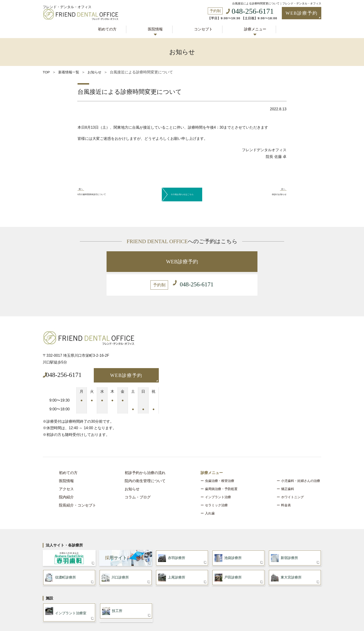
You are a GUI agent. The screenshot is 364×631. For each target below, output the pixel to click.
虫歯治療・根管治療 (220, 454)
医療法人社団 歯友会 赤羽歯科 (69, 532)
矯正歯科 (288, 462)
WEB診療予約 (294, 13)
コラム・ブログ (138, 471)
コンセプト (202, 28)
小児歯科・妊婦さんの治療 (301, 454)
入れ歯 (210, 487)
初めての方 (111, 28)
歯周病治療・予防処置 (221, 462)
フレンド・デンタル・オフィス (69, 3)
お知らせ (132, 463)
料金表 (286, 479)
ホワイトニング (292, 471)
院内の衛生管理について (145, 454)
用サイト (116, 532)
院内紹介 (66, 471)
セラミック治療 (216, 479)
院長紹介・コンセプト (78, 479)
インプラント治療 (218, 471)
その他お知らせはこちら (182, 190)
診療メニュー (251, 28)
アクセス (66, 463)
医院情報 (157, 28)
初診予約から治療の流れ (145, 446)
